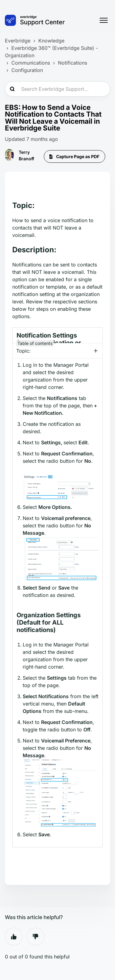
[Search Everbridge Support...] (57, 89)
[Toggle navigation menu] (104, 20)
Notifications (73, 63)
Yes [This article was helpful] (14, 937)
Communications (31, 63)
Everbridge (18, 41)
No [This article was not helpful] (36, 937)
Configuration (27, 70)
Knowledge (51, 41)
